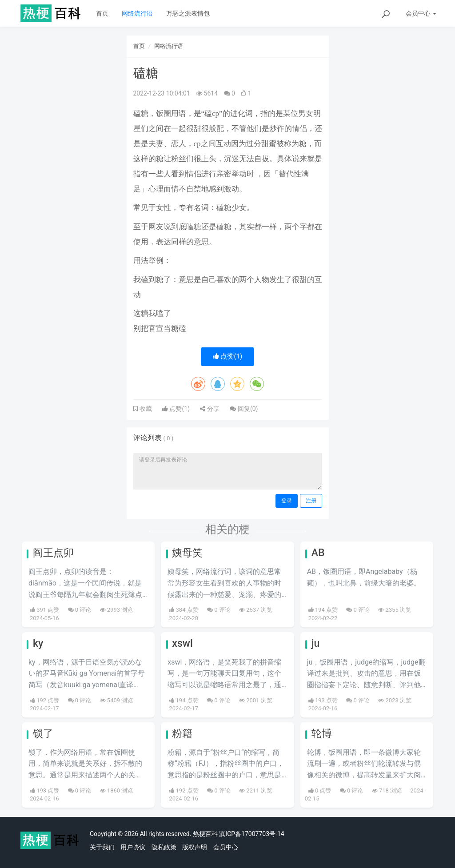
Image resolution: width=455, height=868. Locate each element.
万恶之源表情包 (188, 13)
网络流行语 (137, 13)
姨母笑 (187, 553)
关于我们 (102, 847)
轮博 (322, 734)
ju (316, 643)
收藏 (145, 409)
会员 (421, 13)
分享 (210, 409)
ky (38, 643)
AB (318, 553)
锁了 (43, 734)
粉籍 (182, 734)
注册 (311, 501)
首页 (102, 13)
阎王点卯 (53, 553)
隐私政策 (164, 847)
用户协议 (133, 847)
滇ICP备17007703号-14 (251, 834)
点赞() (228, 356)
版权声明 (195, 847)
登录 (287, 501)
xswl (182, 643)
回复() (244, 409)
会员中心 (226, 847)
